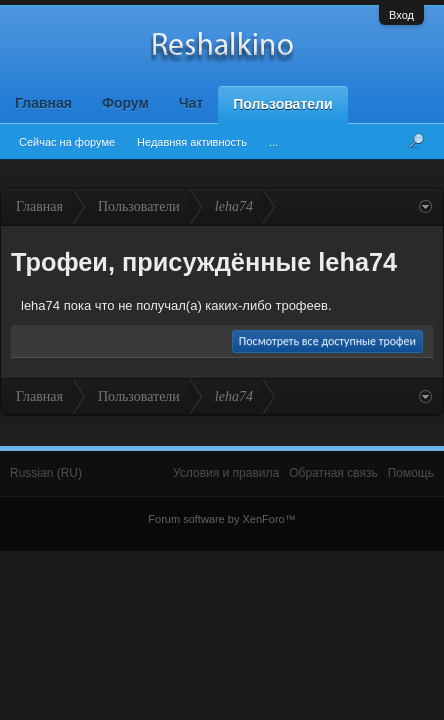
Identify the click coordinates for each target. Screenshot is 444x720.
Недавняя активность (192, 142)
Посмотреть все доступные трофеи (327, 341)
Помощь (411, 473)
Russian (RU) (46, 473)
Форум (125, 103)
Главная (43, 103)
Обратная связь (333, 473)
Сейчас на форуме (67, 142)
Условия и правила (226, 473)
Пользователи (282, 104)
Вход (401, 15)
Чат (191, 103)
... (273, 142)
